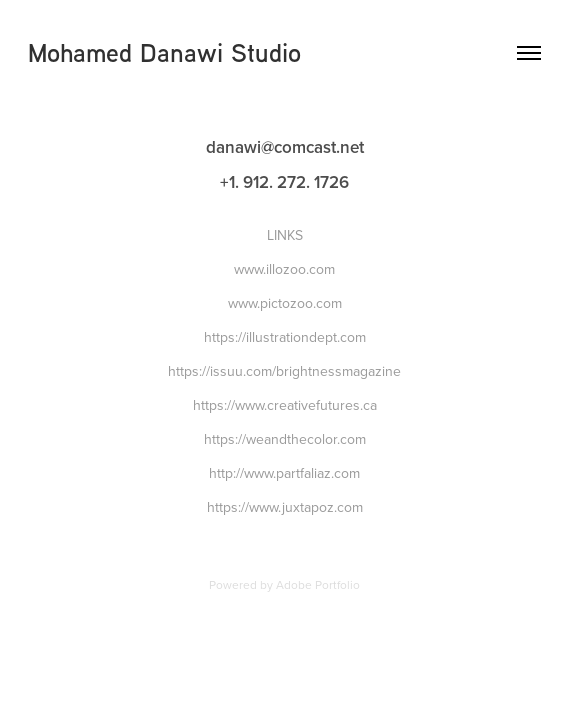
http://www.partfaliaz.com (284, 473)
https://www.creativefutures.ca (285, 405)
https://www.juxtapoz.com (285, 507)
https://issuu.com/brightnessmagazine (284, 371)
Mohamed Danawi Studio (164, 52)
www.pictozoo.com (285, 303)
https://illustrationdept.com (285, 337)
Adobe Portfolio (318, 584)
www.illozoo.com (284, 269)
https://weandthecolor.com (285, 439)
